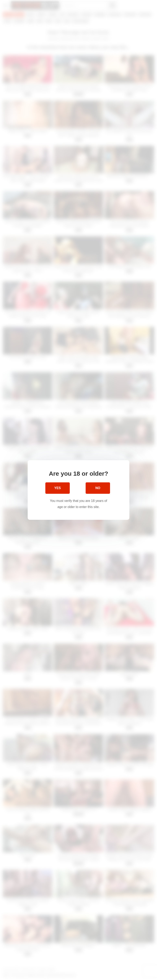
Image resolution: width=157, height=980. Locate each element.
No (98, 488)
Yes (58, 488)
